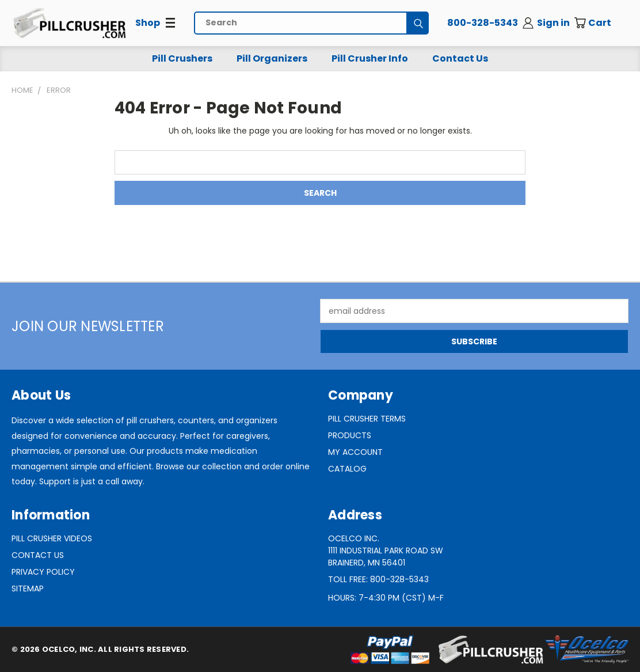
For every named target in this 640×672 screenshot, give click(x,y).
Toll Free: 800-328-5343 (378, 579)
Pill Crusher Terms (367, 419)
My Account (355, 452)
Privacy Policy (43, 572)
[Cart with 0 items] (601, 23)
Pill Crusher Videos (52, 538)
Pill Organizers (272, 58)
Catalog (347, 469)
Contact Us (460, 58)
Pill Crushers (182, 58)
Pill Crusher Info (370, 58)
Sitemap (28, 589)
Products (350, 435)
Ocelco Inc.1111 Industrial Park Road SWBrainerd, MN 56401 (386, 550)
